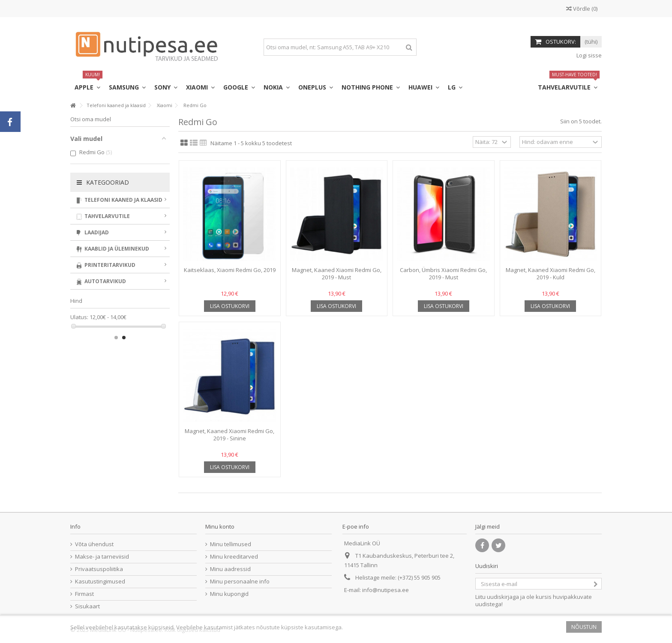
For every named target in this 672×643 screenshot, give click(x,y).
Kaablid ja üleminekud (121, 249)
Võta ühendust (94, 544)
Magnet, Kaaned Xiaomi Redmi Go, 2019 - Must (337, 274)
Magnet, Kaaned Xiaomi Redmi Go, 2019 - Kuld (550, 274)
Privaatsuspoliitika (99, 569)
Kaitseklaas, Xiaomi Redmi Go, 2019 (230, 270)
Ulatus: (79, 317)
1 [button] (116, 338)
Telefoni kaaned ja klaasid (121, 200)
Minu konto (220, 526)
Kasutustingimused (100, 582)
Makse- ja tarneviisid (102, 557)
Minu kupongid (229, 594)
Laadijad (121, 232)
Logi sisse (588, 55)
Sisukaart (87, 606)
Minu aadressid (230, 569)
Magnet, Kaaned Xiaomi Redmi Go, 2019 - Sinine (229, 435)
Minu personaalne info (240, 582)
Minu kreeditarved (234, 557)
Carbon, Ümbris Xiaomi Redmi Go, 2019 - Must (443, 274)
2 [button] (124, 338)
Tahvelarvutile (121, 216)
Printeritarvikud (121, 265)
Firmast (84, 594)
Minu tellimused (231, 544)
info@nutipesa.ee (385, 590)
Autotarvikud (121, 281)
